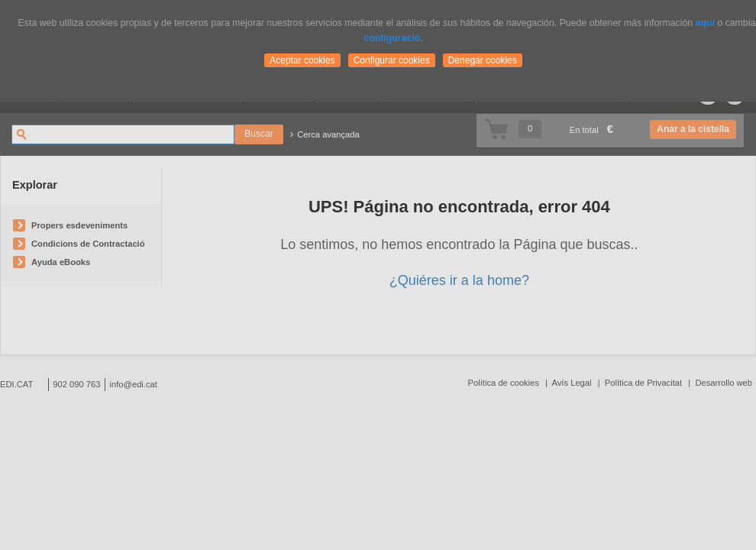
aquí (705, 23)
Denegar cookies (483, 60)
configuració (392, 38)
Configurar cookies (392, 60)
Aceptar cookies (302, 60)
